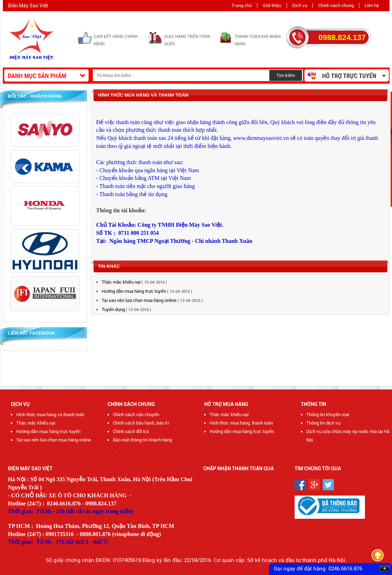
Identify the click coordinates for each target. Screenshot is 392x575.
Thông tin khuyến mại (328, 415)
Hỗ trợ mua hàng (226, 404)
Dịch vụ (300, 5)
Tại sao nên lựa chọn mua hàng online (139, 300)
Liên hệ (372, 5)
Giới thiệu (272, 5)
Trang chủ (242, 5)
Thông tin (314, 404)
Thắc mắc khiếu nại (122, 282)
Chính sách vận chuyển (136, 415)
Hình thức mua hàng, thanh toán (241, 423)
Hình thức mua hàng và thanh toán (50, 415)
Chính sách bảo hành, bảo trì (141, 423)
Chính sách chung (336, 5)
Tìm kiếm (286, 75)
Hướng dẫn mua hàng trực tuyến (134, 291)
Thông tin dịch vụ (323, 423)
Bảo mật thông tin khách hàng (142, 440)
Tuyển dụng (114, 309)
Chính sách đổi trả (131, 431)
